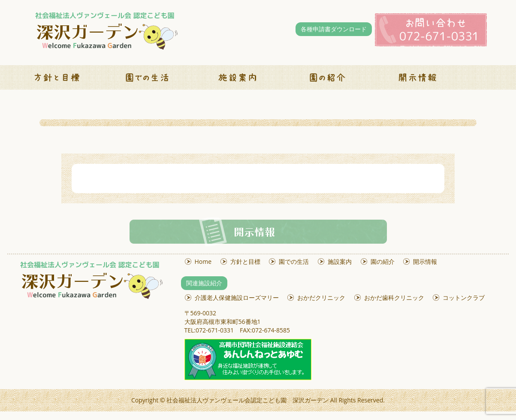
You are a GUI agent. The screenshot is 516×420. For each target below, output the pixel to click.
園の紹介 (383, 261)
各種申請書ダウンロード (334, 29)
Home (203, 261)
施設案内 (340, 261)
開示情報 (425, 261)
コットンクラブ (464, 298)
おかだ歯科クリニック (394, 298)
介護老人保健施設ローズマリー (237, 298)
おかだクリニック (321, 298)
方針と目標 (245, 261)
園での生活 (294, 261)
